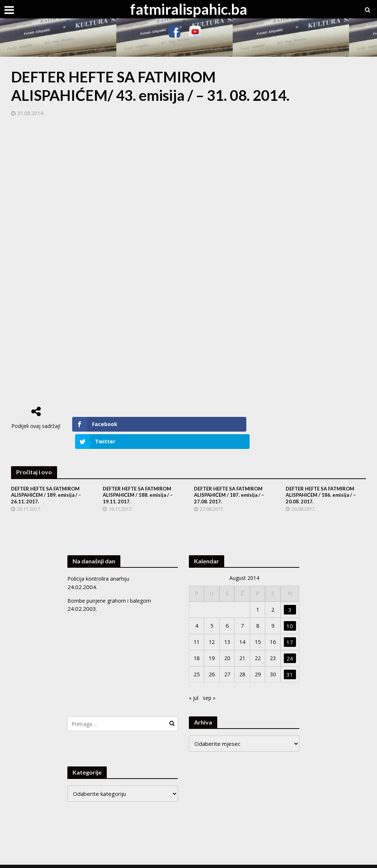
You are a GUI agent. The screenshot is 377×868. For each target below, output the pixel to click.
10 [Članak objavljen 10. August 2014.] (290, 610)
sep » (210, 682)
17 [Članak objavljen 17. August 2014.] (290, 626)
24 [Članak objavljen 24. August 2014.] (290, 642)
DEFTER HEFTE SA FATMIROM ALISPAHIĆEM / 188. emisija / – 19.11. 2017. (140, 479)
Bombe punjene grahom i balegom (111, 584)
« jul (194, 682)
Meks (91, 859)
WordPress (143, 859)
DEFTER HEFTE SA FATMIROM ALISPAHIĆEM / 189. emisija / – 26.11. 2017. (48, 479)
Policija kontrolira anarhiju (99, 563)
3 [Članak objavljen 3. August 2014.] (290, 594)
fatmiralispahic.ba (188, 9)
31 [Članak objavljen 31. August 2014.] (290, 659)
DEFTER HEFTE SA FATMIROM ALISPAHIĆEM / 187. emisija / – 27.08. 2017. (231, 479)
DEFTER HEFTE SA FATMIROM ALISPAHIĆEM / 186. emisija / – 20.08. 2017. (323, 479)
